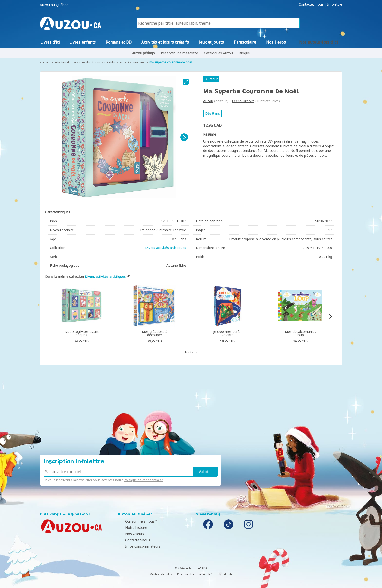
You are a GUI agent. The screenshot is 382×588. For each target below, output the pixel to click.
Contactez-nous (311, 4)
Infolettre (335, 4)
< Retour (211, 79)
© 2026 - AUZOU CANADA (191, 568)
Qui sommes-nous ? (135, 521)
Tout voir (191, 352)
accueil (45, 62)
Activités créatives (132, 62)
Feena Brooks (243, 101)
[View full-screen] (186, 82)
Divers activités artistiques (166, 248)
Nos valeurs (129, 534)
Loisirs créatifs (105, 62)
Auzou (208, 101)
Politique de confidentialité (144, 480)
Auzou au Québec (54, 5)
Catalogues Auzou (218, 53)
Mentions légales (161, 574)
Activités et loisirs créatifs (72, 62)
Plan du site (225, 574)
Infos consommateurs (137, 546)
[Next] (184, 137)
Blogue (244, 53)
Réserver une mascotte (179, 53)
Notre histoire (130, 528)
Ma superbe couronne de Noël (171, 62)
